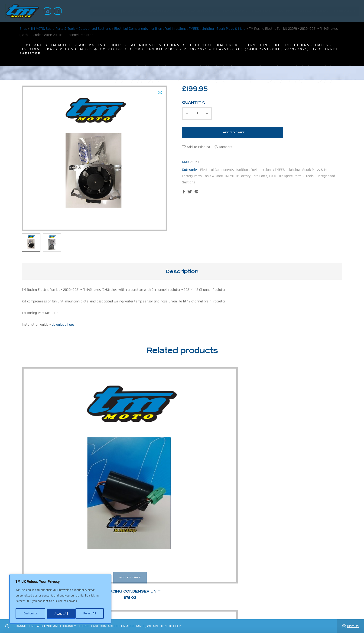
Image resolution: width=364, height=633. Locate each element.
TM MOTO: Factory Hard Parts (246, 176)
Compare (226, 147)
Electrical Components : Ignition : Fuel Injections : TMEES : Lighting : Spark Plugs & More (180, 29)
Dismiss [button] (353, 626)
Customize (30, 614)
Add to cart (234, 132)
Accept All (91, 614)
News (153, 610)
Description (182, 271)
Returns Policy (112, 610)
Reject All (61, 614)
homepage (31, 45)
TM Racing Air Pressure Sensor (141, 454)
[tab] (182, 272)
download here (63, 325)
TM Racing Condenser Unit (59, 454)
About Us (137, 610)
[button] (160, 93)
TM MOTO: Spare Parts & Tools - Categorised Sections (71, 29)
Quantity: (193, 102)
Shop (23, 29)
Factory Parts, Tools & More (202, 176)
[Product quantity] (197, 113)
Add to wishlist (199, 147)
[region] (60, 599)
